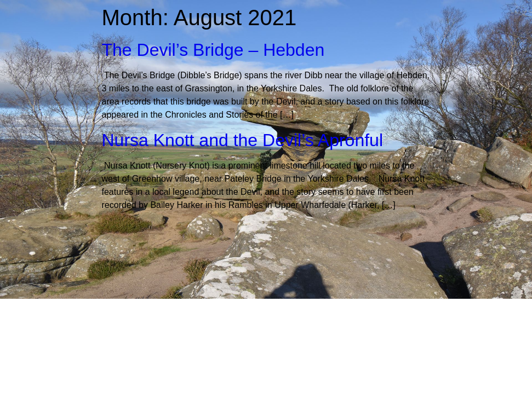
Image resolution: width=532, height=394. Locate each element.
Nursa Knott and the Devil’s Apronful (242, 140)
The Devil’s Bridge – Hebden (213, 50)
